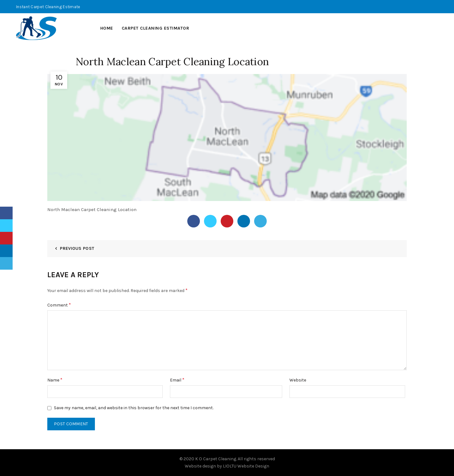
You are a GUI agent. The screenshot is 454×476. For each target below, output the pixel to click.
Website (298, 380)
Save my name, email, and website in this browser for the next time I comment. (134, 408)
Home (107, 28)
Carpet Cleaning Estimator (156, 28)
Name (55, 380)
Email (177, 380)
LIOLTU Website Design (246, 466)
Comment (59, 305)
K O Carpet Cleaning (216, 459)
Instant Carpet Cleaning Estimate (48, 7)
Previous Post (77, 248)
